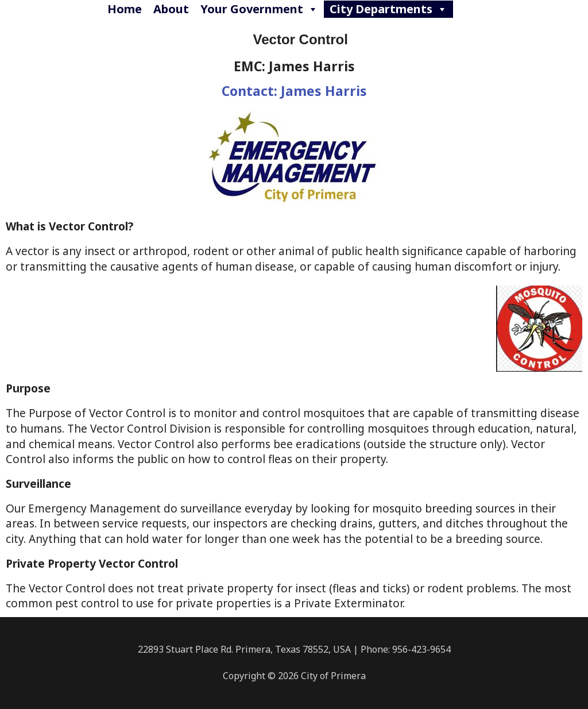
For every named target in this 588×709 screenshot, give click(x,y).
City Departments (388, 9)
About (171, 9)
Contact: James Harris (294, 91)
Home (125, 9)
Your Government (259, 9)
